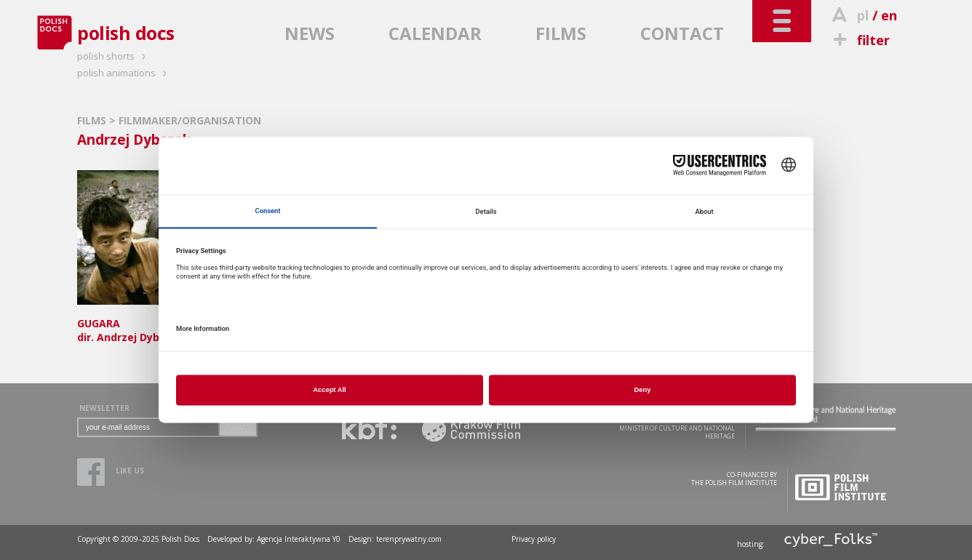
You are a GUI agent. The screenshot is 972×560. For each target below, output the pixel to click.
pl (863, 15)
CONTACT (682, 33)
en (889, 15)
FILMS (561, 33)
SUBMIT (238, 427)
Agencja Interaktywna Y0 (299, 539)
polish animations (124, 73)
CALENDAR (435, 33)
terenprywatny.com (409, 539)
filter (859, 40)
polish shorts (113, 56)
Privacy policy (534, 539)
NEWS (310, 33)
